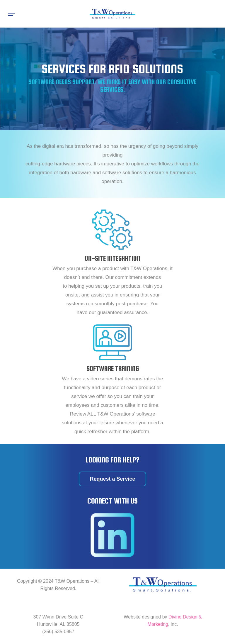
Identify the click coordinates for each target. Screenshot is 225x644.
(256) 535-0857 (58, 632)
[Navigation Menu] (11, 14)
